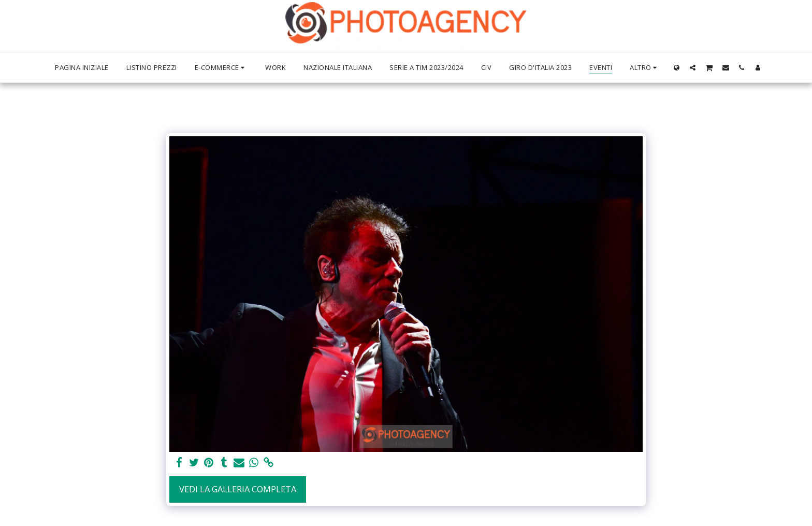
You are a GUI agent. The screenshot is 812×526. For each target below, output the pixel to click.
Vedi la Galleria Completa (238, 489)
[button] (693, 67)
